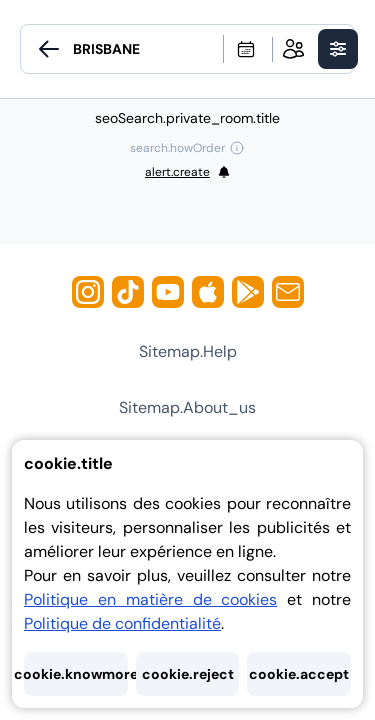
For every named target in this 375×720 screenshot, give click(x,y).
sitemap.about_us (187, 407)
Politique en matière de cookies (150, 599)
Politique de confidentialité (122, 623)
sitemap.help (188, 351)
